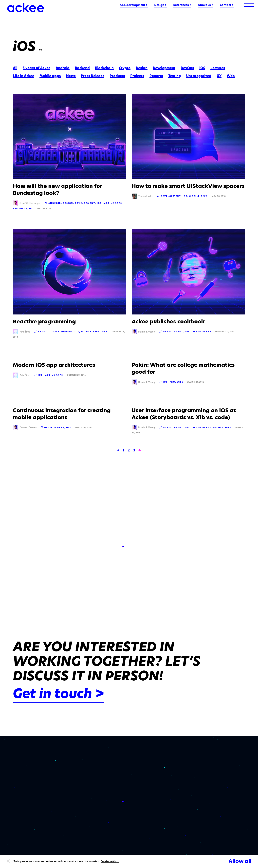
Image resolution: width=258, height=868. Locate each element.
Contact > (227, 5)
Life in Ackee (24, 76)
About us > (206, 5)
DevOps (187, 68)
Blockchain (104, 68)
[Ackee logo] (26, 8)
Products (117, 76)
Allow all (240, 861)
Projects (137, 76)
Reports (156, 76)
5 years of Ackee (37, 68)
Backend (82, 68)
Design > (160, 5)
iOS (202, 68)
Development (164, 68)
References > (182, 5)
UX (219, 76)
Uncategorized (199, 76)
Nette (71, 76)
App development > (134, 5)
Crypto (125, 68)
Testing (175, 76)
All (15, 68)
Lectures (218, 68)
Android (63, 68)
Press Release (93, 76)
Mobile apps (50, 76)
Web (231, 76)
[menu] (249, 5)
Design (142, 68)
